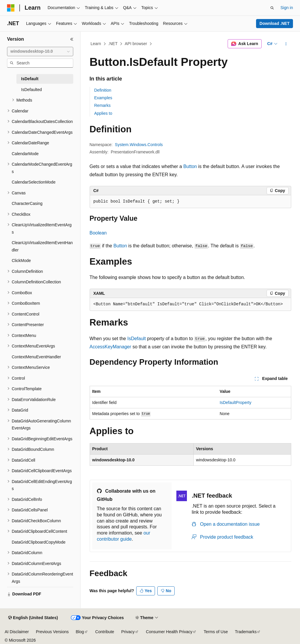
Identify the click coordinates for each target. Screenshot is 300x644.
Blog (80, 632)
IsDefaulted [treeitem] (31, 90)
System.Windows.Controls (139, 145)
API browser (136, 44)
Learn (96, 44)
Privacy (128, 632)
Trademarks (246, 632)
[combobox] (40, 52)
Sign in (287, 8)
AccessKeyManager (110, 347)
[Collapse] (72, 39)
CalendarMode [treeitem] (25, 154)
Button (190, 166)
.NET (113, 44)
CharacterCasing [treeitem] (27, 203)
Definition (103, 90)
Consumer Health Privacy (169, 632)
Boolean (98, 233)
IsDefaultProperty (236, 402)
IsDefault (136, 339)
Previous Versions (52, 632)
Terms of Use (216, 632)
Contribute (105, 632)
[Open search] (272, 8)
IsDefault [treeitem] (30, 79)
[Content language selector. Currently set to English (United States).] (33, 618)
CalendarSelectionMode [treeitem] (34, 182)
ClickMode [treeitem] (21, 261)
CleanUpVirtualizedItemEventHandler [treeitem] (42, 246)
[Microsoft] (11, 8)
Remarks (103, 105)
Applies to (103, 113)
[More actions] (286, 44)
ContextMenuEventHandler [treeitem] (36, 357)
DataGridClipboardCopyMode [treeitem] (39, 542)
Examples (103, 98)
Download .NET (275, 23)
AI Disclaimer (17, 632)
